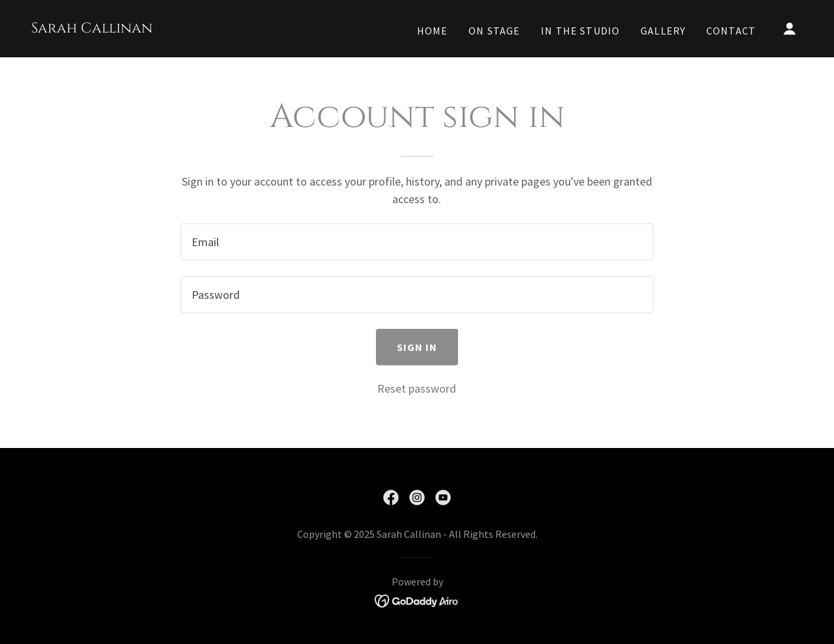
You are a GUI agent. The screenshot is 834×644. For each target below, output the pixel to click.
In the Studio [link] (580, 31)
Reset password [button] (417, 388)
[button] (790, 29)
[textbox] (417, 242)
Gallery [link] (663, 31)
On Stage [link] (494, 31)
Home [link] (433, 31)
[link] (92, 28)
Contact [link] (731, 31)
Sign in (417, 347)
